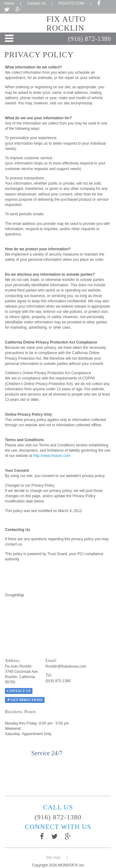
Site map (53, 857)
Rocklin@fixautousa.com (66, 666)
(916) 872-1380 (90, 39)
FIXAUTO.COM (71, 3)
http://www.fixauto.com (52, 456)
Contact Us (36, 3)
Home (9, 3)
